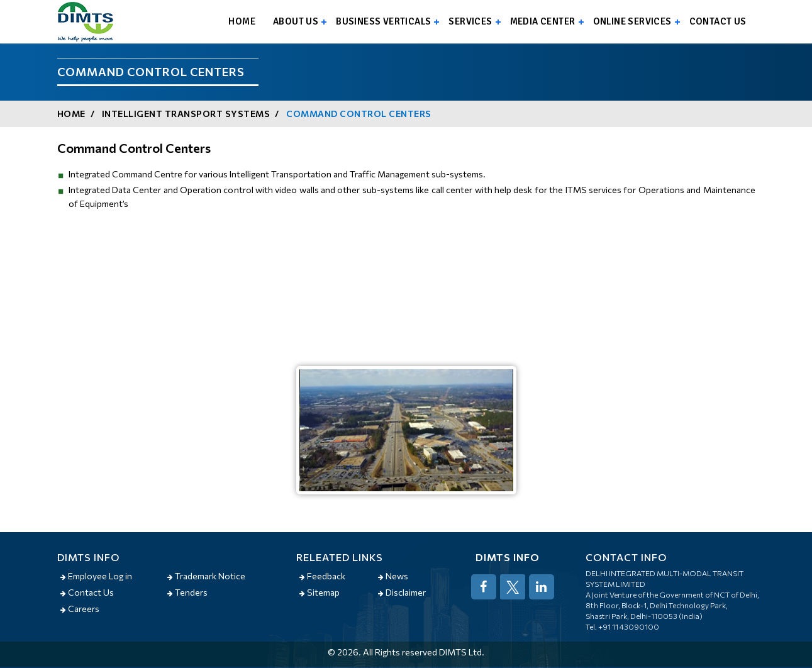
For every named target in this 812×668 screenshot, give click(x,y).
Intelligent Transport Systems (186, 114)
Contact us (718, 21)
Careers (80, 609)
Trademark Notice (206, 576)
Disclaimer (402, 592)
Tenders (187, 592)
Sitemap (320, 592)
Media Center (543, 21)
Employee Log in (96, 576)
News (393, 576)
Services (470, 21)
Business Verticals (383, 21)
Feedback (322, 576)
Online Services (632, 21)
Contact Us (87, 592)
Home (242, 21)
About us (296, 21)
